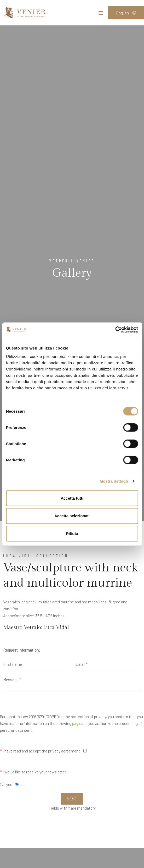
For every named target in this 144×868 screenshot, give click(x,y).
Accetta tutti (72, 498)
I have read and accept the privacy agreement (40, 751)
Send (72, 799)
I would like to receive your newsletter (33, 772)
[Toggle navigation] (101, 14)
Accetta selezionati (72, 516)
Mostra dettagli (114, 481)
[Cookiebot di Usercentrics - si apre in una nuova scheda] (115, 330)
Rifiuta (72, 534)
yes (9, 784)
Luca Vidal (56, 627)
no (24, 784)
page (76, 723)
